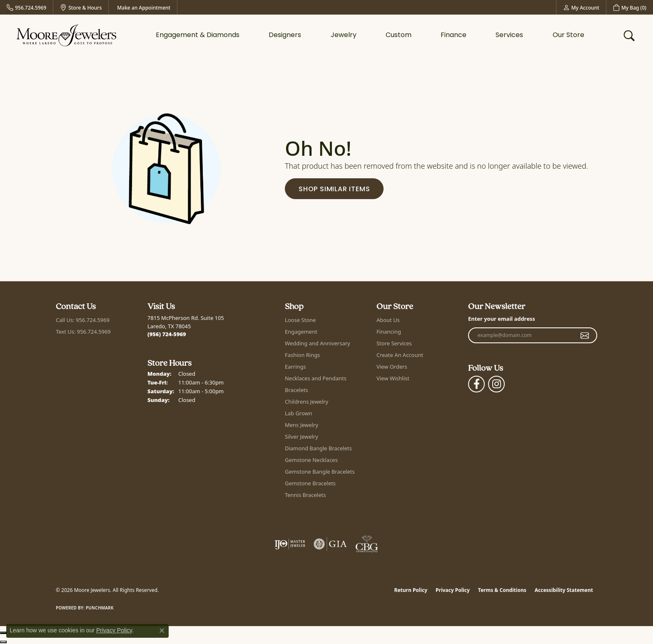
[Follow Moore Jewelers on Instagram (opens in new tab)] (496, 384)
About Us (388, 320)
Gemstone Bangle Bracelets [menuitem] (320, 472)
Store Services (394, 343)
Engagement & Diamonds (198, 35)
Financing (389, 332)
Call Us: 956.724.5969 (83, 320)
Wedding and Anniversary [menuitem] (318, 343)
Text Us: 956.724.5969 (83, 332)
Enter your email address (502, 319)
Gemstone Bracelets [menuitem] (310, 483)
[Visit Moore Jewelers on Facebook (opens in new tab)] (476, 384)
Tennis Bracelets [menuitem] (305, 495)
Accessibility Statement (564, 590)
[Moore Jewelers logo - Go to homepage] (66, 35)
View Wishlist (393, 378)
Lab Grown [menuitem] (299, 413)
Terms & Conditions (502, 590)
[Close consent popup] (162, 631)
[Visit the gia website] (330, 544)
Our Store (568, 35)
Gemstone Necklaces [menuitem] (311, 460)
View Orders (392, 367)
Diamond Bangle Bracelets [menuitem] (318, 448)
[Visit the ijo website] (290, 544)
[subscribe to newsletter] (585, 335)
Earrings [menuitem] (295, 367)
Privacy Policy (453, 590)
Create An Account (400, 355)
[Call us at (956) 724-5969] (167, 334)
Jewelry (344, 35)
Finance (454, 35)
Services (509, 35)
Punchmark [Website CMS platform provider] (100, 608)
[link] (26, 7)
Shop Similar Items (334, 190)
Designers (285, 35)
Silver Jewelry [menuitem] (302, 437)
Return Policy (411, 590)
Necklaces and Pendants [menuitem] (316, 378)
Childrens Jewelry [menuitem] (307, 402)
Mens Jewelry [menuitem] (302, 425)
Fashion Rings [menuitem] (302, 355)
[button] (581, 7)
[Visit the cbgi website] (367, 544)
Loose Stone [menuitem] (300, 320)
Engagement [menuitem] (301, 332)
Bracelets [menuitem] (297, 390)
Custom (399, 35)
